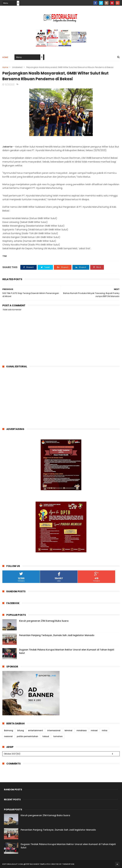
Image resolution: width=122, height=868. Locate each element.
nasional (8, 736)
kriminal (68, 730)
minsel (94, 730)
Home (5, 57)
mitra (105, 730)
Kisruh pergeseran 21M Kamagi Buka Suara (44, 621)
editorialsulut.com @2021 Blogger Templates (26, 864)
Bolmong (9, 730)
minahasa (82, 730)
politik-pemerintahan (27, 736)
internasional (54, 730)
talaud (46, 736)
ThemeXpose (68, 864)
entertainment (36, 730)
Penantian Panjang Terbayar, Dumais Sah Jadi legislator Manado (57, 635)
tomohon (58, 736)
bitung (21, 730)
